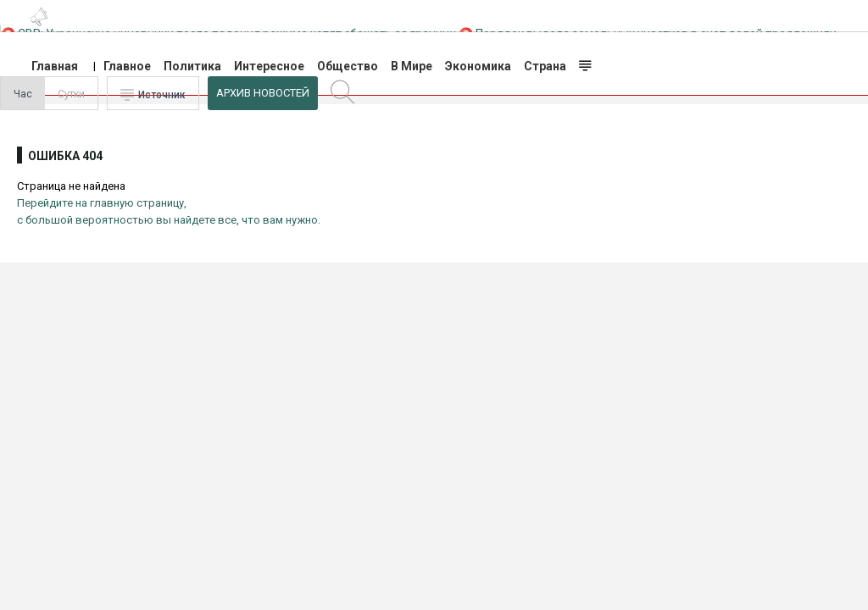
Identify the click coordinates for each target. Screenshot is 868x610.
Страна (545, 66)
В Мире (412, 66)
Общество (348, 66)
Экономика (478, 66)
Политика (192, 66)
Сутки (71, 94)
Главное (127, 66)
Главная (55, 66)
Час (23, 94)
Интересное (269, 66)
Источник (162, 95)
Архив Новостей (263, 93)
